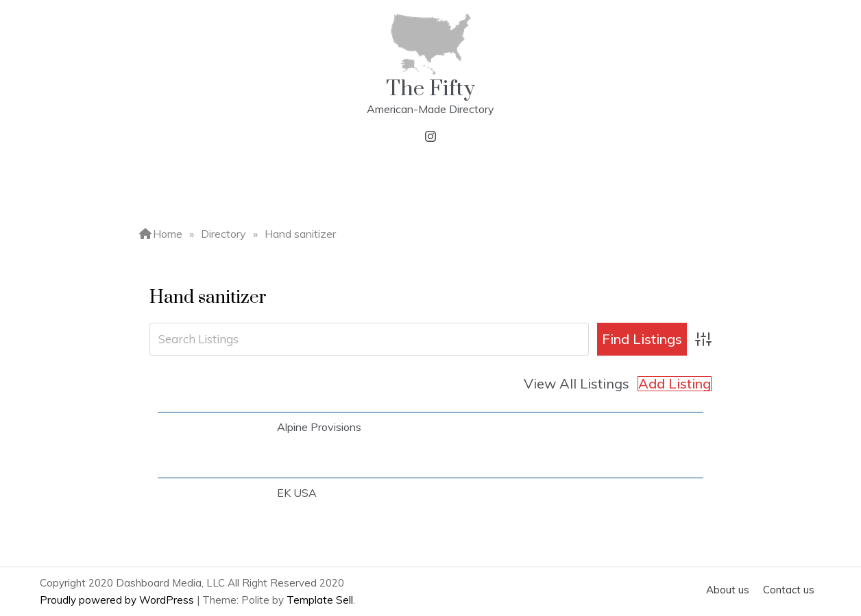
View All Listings (577, 383)
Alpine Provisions (319, 427)
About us (728, 590)
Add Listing (675, 384)
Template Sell (320, 600)
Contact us (789, 590)
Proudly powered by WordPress (118, 600)
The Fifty (430, 89)
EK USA (297, 493)
